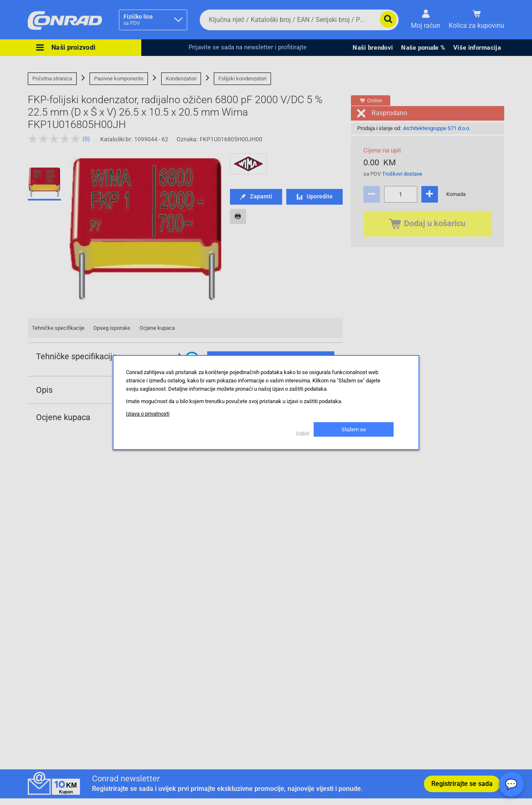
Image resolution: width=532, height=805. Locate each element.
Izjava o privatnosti (148, 414)
